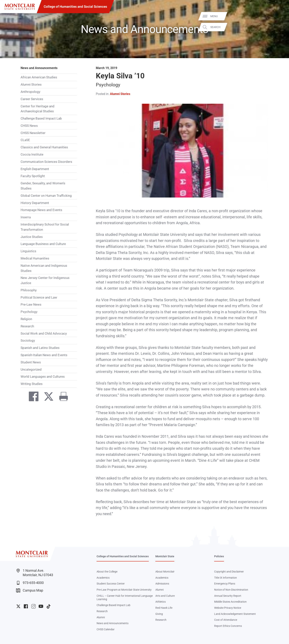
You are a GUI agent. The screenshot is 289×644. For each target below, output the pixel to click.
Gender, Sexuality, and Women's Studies (43, 186)
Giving (159, 614)
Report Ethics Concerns (228, 626)
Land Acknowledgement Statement (235, 614)
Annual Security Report (228, 596)
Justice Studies (32, 237)
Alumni (101, 617)
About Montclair (165, 572)
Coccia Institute (32, 154)
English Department (35, 169)
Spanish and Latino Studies (40, 348)
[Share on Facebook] (32, 397)
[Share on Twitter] (47, 397)
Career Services (32, 99)
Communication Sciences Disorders (46, 162)
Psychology (29, 312)
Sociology (28, 340)
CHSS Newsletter (33, 133)
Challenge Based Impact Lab (41, 118)
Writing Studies (32, 384)
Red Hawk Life (164, 608)
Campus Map (30, 590)
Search (280, 27)
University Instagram (34, 606)
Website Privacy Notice (228, 608)
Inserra (26, 217)
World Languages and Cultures (43, 377)
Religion (26, 319)
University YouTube (41, 606)
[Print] (62, 397)
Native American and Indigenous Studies (44, 268)
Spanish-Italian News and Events (44, 355)
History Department (35, 203)
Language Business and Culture (43, 244)
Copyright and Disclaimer (229, 572)
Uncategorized (31, 369)
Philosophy (29, 290)
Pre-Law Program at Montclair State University (124, 590)
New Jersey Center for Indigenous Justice (45, 280)
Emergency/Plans (225, 584)
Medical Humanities (35, 258)
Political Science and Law (39, 297)
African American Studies (39, 77)
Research (27, 326)
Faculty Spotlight (33, 176)
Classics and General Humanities (44, 147)
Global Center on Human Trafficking (46, 196)
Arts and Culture (165, 596)
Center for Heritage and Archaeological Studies (38, 109)
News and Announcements (39, 68)
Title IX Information (226, 578)
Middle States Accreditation (230, 602)
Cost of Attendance (226, 620)
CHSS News (29, 126)
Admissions (162, 584)
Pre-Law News (31, 304)
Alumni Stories (31, 84)
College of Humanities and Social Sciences (75, 6)
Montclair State (165, 556)
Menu (279, 16)
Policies (219, 556)
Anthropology (30, 92)
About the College (107, 572)
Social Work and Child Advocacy (44, 333)
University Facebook (26, 606)
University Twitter (18, 606)
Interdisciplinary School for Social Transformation (45, 227)
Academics (103, 578)
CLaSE (25, 140)
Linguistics (28, 251)
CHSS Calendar (106, 629)
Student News (31, 362)
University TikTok (49, 606)
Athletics (161, 602)
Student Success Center (111, 584)
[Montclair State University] (20, 7)
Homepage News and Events (41, 210)
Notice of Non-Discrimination (231, 590)
